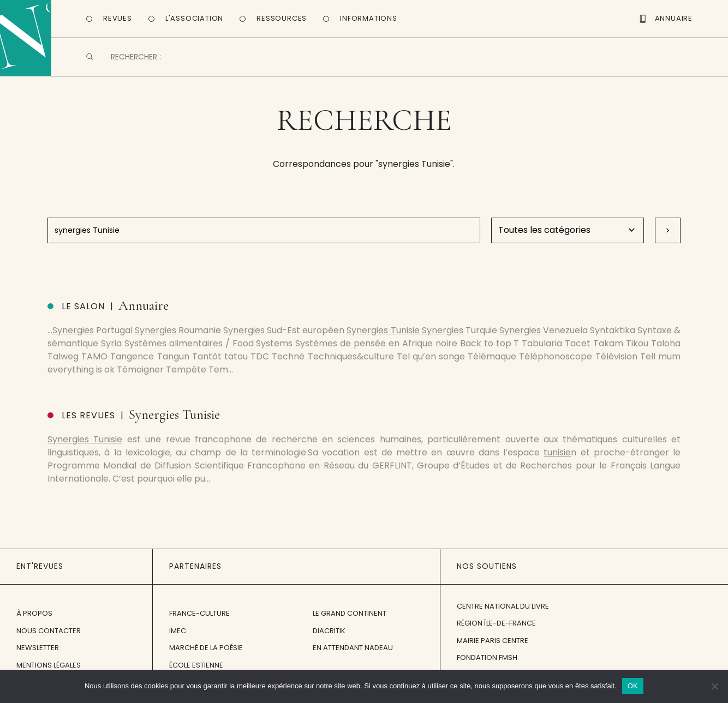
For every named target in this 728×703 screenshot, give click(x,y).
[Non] (714, 686)
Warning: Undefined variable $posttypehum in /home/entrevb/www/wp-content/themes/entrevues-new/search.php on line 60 (562, 230)
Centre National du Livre (503, 606)
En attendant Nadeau (353, 648)
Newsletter (38, 648)
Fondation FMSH (487, 657)
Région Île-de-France (496, 623)
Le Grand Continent (350, 613)
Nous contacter (49, 631)
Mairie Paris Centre (493, 641)
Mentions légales (49, 665)
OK (633, 686)
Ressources (282, 18)
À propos (34, 613)
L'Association (194, 18)
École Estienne (196, 665)
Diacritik (329, 631)
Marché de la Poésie (206, 648)
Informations (369, 18)
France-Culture (199, 613)
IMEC (178, 631)
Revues (118, 18)
